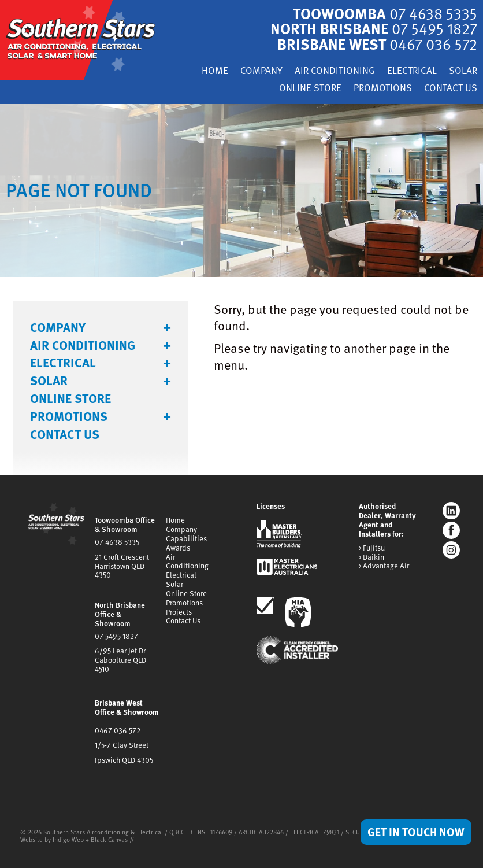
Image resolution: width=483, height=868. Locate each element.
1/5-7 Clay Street (122, 744)
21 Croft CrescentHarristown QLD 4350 (122, 565)
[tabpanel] (241, 189)
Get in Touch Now (416, 832)
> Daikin (371, 556)
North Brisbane (373, 28)
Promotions (383, 88)
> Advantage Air (384, 566)
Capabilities (186, 537)
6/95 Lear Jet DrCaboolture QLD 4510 (120, 659)
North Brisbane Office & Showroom (120, 613)
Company (261, 71)
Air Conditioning (335, 71)
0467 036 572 (118, 729)
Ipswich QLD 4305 (124, 759)
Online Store (310, 88)
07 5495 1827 (116, 635)
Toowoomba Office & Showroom (125, 524)
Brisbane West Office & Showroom (127, 706)
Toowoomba (384, 13)
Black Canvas (109, 838)
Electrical (412, 71)
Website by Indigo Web (53, 838)
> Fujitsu (372, 547)
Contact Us (451, 88)
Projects (179, 611)
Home (215, 71)
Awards (178, 546)
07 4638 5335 (117, 541)
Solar (463, 71)
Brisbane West (376, 44)
